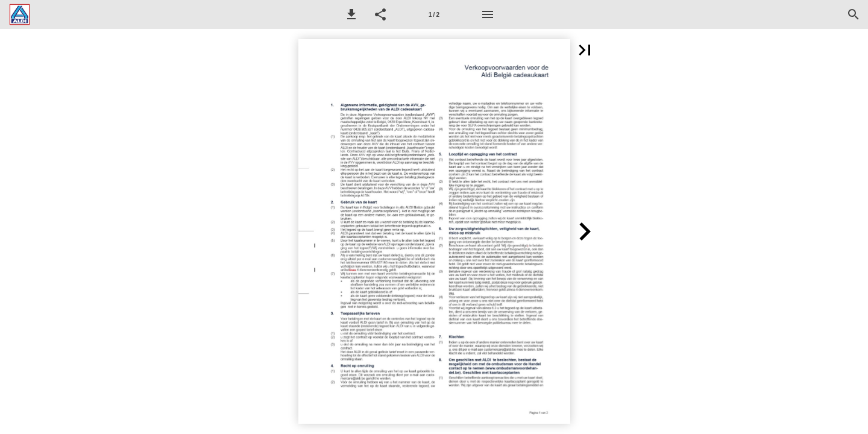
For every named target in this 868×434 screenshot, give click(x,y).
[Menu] (488, 14)
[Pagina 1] (434, 14)
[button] (351, 14)
